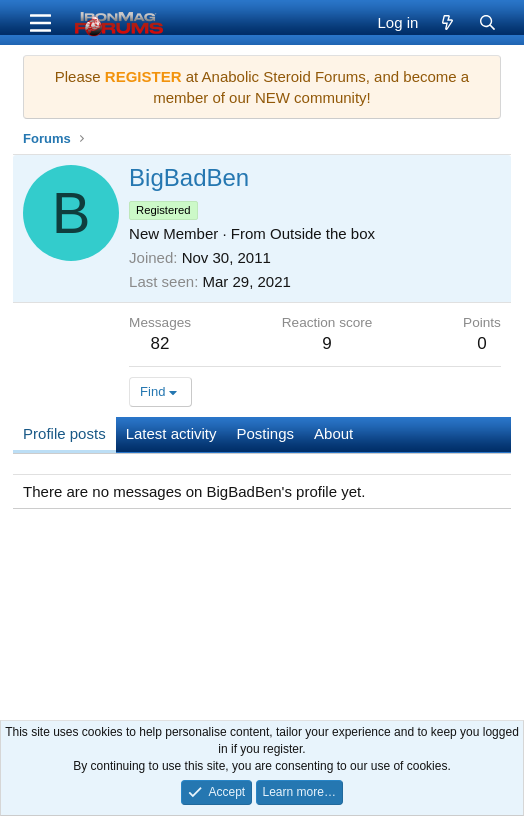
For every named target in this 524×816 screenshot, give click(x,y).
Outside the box (322, 233)
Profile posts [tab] (64, 433)
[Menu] (40, 23)
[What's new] (447, 22)
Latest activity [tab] (171, 433)
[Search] (487, 22)
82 (160, 343)
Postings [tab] (266, 433)
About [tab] (333, 433)
